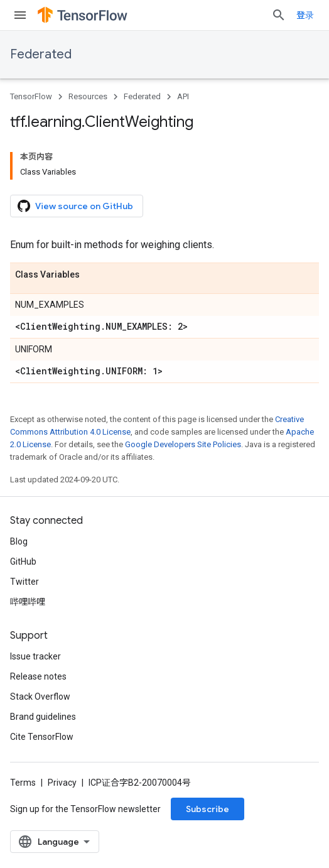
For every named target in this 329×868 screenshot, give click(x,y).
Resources (88, 96)
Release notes (38, 676)
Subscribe (208, 809)
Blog (19, 541)
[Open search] (279, 15)
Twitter (24, 582)
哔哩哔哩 (28, 602)
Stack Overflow (40, 697)
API (183, 96)
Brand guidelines (43, 717)
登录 (305, 15)
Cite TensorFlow (42, 737)
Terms (23, 783)
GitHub (23, 561)
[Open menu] (20, 15)
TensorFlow (31, 96)
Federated (41, 54)
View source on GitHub (75, 206)
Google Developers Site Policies (183, 444)
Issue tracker (35, 656)
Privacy (62, 783)
